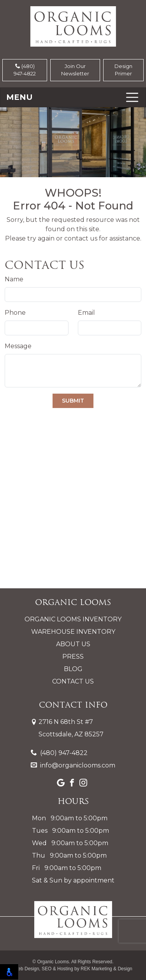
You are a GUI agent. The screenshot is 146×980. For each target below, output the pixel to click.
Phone (15, 313)
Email (86, 313)
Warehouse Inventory (73, 632)
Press (73, 657)
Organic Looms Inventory (73, 619)
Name (14, 279)
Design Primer (123, 70)
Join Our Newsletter (75, 70)
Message (18, 346)
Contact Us (73, 681)
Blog (73, 669)
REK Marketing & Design (106, 969)
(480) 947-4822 (25, 70)
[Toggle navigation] (73, 97)
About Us (73, 644)
